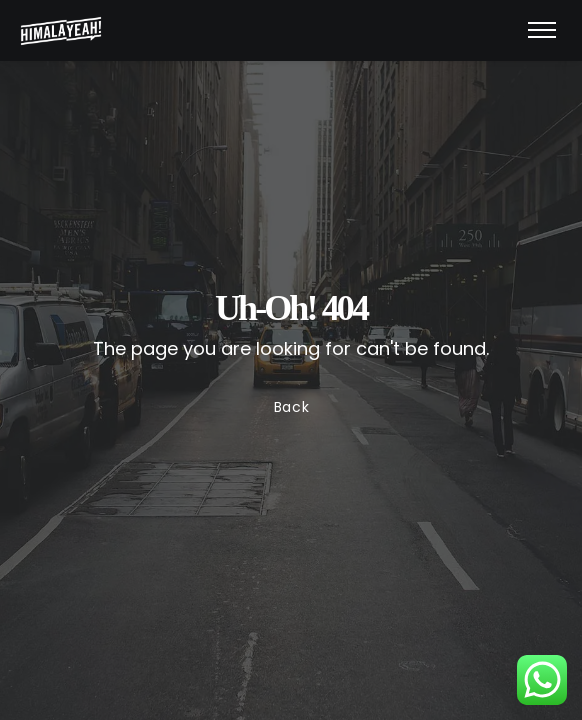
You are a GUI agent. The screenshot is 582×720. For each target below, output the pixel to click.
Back (291, 407)
